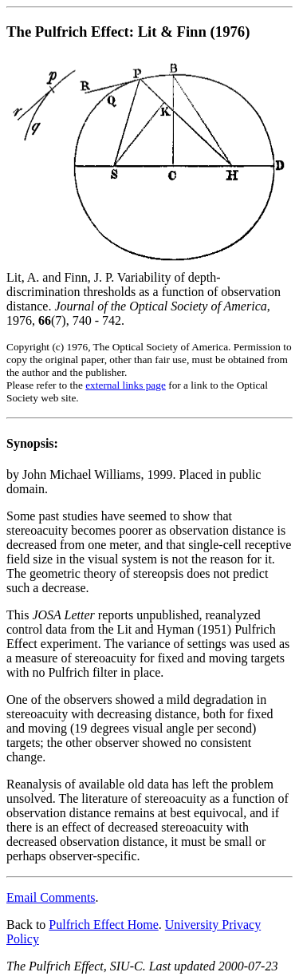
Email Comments (51, 897)
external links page (126, 385)
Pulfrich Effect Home (103, 925)
